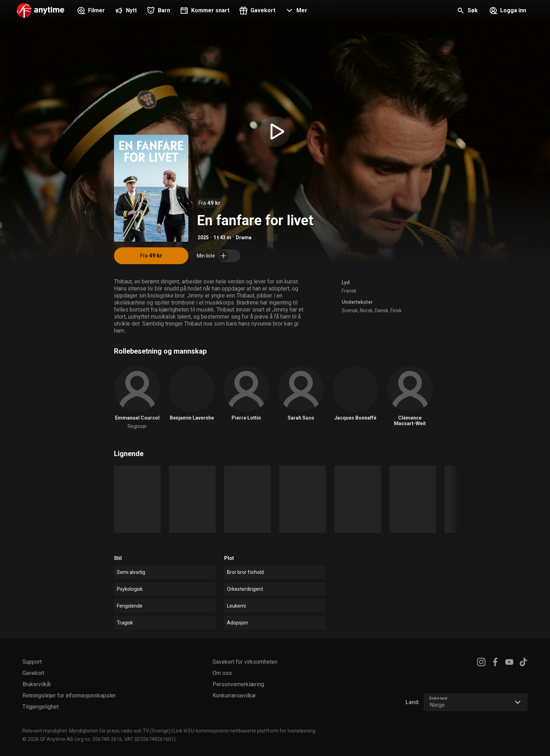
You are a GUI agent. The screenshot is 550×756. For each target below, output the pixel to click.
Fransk (349, 291)
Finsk (396, 310)
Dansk (381, 310)
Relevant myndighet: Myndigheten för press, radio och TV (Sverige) (96, 731)
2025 (203, 237)
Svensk (350, 310)
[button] (296, 11)
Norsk (366, 310)
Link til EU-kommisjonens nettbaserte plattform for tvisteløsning (244, 731)
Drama (244, 237)
